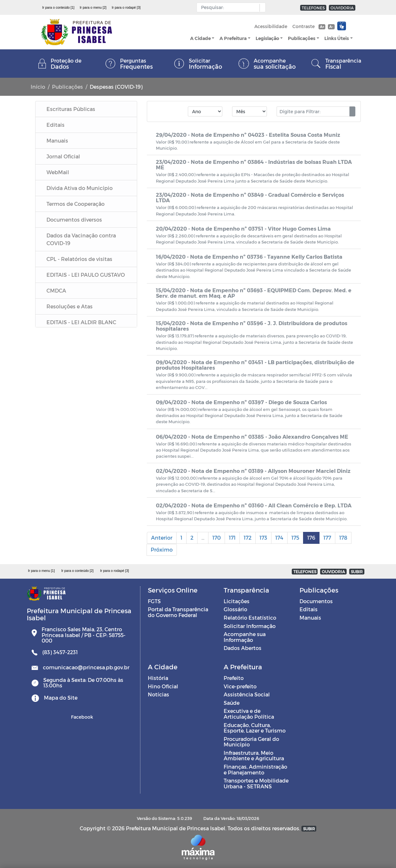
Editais (309, 609)
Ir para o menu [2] (93, 7)
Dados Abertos (243, 648)
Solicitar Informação (250, 626)
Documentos (316, 601)
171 (232, 538)
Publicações (302, 38)
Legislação (267, 38)
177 (327, 538)
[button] (261, 8)
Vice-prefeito (240, 686)
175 (295, 538)
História (158, 678)
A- (331, 27)
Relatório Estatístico (250, 618)
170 (217, 538)
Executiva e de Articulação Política (249, 714)
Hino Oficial (163, 686)
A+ (322, 27)
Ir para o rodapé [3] (126, 7)
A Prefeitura (233, 38)
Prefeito (234, 678)
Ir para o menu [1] (41, 571)
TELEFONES (313, 8)
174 (279, 538)
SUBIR (357, 572)
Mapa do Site (61, 698)
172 (248, 538)
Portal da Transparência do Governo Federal (178, 612)
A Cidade (200, 38)
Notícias (158, 694)
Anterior (162, 538)
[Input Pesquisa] (230, 7)
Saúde (232, 703)
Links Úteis (337, 38)
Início (38, 87)
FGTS (154, 601)
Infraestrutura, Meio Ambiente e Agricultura (254, 756)
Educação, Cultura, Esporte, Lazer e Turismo (255, 728)
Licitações (237, 601)
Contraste (304, 26)
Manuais (310, 618)
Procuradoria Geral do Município (251, 742)
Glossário (235, 609)
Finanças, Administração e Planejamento (255, 769)
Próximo (162, 549)
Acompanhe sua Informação (245, 637)
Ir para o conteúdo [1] (58, 7)
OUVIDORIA (342, 8)
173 (263, 538)
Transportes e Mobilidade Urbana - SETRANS (256, 783)
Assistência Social (247, 694)
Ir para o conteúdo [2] (77, 571)
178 (343, 538)
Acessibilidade (271, 26)
